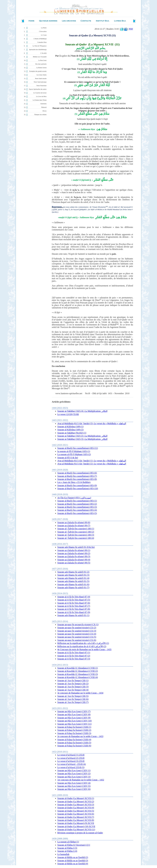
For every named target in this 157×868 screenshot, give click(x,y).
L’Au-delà (43, 53)
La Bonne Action (42, 68)
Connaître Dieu (42, 42)
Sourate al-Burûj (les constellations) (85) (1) (77, 501)
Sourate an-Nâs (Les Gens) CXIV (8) (74, 714)
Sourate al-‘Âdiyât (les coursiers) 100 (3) (76, 535)
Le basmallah (63, 854)
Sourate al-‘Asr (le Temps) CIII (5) (73, 696)
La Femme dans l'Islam (40, 100)
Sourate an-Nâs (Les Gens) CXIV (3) (74, 777)
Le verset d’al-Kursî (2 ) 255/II (71, 758)
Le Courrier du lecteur (40, 93)
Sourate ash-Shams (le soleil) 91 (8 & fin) (76, 547)
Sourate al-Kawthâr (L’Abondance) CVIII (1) (78, 668)
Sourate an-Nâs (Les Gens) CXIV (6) (74, 789)
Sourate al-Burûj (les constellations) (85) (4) (77, 510)
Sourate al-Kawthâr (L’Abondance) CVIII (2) (78, 671)
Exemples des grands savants (38, 71)
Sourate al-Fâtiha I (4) (67, 851)
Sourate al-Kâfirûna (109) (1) (71, 427)
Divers (44, 111)
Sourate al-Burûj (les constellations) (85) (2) (77, 504)
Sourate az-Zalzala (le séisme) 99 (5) (74, 563)
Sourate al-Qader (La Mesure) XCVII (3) (76, 805)
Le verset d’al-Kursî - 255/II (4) (72, 764)
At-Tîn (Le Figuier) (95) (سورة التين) (74, 498)
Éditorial (44, 107)
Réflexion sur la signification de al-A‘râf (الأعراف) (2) (82, 646)
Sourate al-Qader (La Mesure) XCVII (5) (76, 811)
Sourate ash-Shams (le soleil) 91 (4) (73, 578)
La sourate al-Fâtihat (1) (68, 842)
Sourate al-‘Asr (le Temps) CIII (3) (73, 687)
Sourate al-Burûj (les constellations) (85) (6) (77, 473)
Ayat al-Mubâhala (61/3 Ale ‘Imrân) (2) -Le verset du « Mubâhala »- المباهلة (92, 464)
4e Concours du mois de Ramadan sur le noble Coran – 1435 (84, 649)
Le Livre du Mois (41, 96)
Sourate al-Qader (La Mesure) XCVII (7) (76, 817)
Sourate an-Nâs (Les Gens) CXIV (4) (74, 783)
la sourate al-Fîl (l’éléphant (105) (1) (74, 451)
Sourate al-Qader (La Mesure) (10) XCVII (76, 826)
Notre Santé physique (40, 82)
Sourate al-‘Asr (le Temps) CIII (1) (73, 681)
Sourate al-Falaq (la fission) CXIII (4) (74, 740)
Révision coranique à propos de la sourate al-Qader (80, 833)
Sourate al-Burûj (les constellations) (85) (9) (77, 485)
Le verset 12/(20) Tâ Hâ (68, 414)
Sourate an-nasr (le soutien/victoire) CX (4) (77, 634)
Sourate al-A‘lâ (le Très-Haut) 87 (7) (74, 606)
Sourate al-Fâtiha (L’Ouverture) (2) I (74, 845)
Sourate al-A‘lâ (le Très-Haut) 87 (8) (74, 609)
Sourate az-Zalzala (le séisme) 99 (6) (74, 522)
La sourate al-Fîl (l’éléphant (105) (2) (74, 454)
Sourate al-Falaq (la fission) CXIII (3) (74, 733)
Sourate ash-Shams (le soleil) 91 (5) (73, 581)
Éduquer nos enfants (40, 115)
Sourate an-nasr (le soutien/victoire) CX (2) (77, 628)
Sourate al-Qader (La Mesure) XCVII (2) (76, 802)
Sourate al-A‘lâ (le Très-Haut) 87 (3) (74, 659)
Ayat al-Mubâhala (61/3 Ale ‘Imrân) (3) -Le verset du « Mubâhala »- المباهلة (92, 423)
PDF (131, 29)
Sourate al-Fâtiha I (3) (67, 848)
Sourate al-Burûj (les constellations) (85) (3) (77, 507)
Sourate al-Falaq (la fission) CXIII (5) (74, 743)
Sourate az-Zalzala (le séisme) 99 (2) (74, 553)
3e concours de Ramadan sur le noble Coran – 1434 (80, 693)
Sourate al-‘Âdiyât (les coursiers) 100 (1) (76, 529)
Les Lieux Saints (42, 75)
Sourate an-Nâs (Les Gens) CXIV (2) (74, 774)
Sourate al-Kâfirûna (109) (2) (71, 430)
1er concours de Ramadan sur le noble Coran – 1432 (81, 780)
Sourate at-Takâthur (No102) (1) (72, 433)
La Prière (44, 28)
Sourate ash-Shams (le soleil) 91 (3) (73, 575)
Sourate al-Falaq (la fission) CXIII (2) (74, 730)
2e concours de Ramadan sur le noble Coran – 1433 (80, 736)
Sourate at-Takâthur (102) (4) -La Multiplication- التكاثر (82, 411)
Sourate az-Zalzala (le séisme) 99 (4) (74, 560)
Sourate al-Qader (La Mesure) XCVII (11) (76, 830)
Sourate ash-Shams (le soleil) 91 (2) (73, 572)
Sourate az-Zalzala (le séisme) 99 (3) (74, 556)
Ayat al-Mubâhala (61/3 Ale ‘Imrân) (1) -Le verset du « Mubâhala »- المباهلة (92, 461)
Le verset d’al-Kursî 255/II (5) (71, 767)
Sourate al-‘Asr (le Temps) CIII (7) (73, 702)
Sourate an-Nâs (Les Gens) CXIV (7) (74, 711)
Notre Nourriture (42, 86)
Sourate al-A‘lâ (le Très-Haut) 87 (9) (74, 612)
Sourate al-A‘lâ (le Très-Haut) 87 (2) (74, 656)
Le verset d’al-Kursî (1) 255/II (71, 755)
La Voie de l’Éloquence (40, 46)
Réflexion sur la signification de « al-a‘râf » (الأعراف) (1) (83, 643)
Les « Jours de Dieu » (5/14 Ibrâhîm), (74, 482)
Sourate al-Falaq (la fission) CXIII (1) (74, 727)
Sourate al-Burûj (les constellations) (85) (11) (78, 448)
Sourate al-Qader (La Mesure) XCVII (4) (76, 808)
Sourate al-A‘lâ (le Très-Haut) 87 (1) (74, 653)
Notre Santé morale (41, 78)
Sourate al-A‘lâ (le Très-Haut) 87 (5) (74, 600)
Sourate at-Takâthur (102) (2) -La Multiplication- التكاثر (82, 436)
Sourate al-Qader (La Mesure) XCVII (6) (76, 814)
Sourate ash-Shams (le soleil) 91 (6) (73, 584)
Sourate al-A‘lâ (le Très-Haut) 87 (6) (74, 603)
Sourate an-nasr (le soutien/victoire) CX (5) (77, 637)
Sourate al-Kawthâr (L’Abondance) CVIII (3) (78, 674)
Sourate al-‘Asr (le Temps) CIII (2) (73, 684)
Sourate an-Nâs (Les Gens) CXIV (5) (74, 786)
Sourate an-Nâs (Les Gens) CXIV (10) (75, 721)
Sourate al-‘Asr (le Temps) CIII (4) (73, 690)
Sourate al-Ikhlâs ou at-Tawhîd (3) (73, 861)
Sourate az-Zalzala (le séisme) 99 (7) (74, 526)
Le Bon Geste (42, 60)
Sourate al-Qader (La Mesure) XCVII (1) (76, 798)
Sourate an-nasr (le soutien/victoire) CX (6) (77, 640)
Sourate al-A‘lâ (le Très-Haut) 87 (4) (74, 597)
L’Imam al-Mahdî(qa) (40, 39)
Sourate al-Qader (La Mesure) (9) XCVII (76, 823)
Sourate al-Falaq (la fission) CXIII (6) (74, 746)
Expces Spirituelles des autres (38, 89)
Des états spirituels (41, 64)
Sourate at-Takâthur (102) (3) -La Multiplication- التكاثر (82, 439)
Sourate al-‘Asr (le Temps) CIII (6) (73, 699)
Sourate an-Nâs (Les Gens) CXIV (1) (74, 770)
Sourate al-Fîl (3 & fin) (68, 458)
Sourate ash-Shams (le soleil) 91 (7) (73, 588)
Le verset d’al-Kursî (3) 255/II (71, 761)
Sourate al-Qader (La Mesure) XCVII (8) (76, 820)
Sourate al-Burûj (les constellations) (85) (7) (77, 476)
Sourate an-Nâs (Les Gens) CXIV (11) (75, 724)
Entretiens (43, 104)
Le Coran (44, 35)
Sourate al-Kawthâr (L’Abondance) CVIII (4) (78, 677)
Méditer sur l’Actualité (40, 57)
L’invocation (43, 31)
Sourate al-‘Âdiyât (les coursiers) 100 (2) (76, 532)
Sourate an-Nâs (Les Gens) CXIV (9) (74, 718)
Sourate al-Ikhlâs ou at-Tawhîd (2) (73, 857)
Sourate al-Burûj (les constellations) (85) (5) (77, 513)
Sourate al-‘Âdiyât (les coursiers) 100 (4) (76, 538)
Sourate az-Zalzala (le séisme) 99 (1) (74, 550)
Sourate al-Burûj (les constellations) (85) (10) (78, 489)
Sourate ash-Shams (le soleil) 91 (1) (73, 615)
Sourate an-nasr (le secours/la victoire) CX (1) (78, 625)
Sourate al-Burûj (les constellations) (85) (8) (77, 479)
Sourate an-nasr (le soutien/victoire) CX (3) (77, 631)
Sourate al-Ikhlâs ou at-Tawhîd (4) (73, 864)
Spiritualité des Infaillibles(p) (38, 49)
